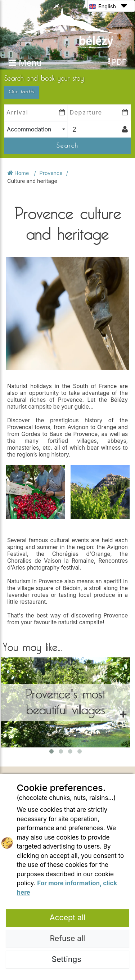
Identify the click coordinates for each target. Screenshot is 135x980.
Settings (68, 959)
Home (19, 173)
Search (67, 145)
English (108, 6)
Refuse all (68, 938)
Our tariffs (22, 92)
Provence (51, 173)
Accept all (68, 917)
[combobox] (36, 129)
